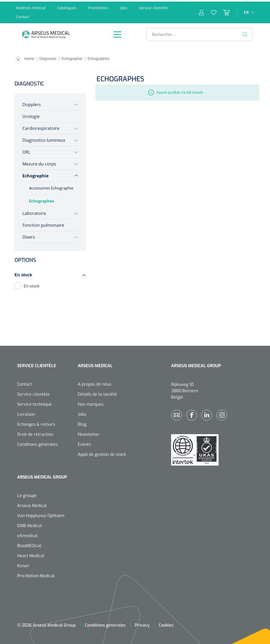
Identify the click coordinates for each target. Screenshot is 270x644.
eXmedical (27, 534)
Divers (29, 236)
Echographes (42, 200)
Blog (82, 423)
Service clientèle (153, 6)
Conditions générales (37, 443)
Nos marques (91, 403)
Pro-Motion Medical (36, 574)
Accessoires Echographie (51, 187)
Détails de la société (97, 393)
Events (84, 443)
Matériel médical (31, 6)
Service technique (34, 403)
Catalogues (67, 6)
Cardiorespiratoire (41, 127)
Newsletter (89, 433)
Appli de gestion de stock (102, 453)
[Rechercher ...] (197, 33)
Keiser (23, 564)
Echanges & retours (36, 423)
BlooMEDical (29, 544)
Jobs (124, 6)
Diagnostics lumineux (44, 139)
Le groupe (27, 494)
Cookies (166, 624)
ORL (26, 150)
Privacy (142, 624)
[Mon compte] (201, 11)
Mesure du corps (39, 162)
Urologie (31, 115)
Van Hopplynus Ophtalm (41, 514)
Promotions (98, 6)
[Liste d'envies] (210, 11)
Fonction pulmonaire (43, 224)
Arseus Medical (32, 504)
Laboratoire (34, 212)
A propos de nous (95, 383)
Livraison (26, 413)
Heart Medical (31, 554)
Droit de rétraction (35, 433)
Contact (23, 15)
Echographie (35, 174)
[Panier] (223, 11)
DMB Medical (30, 524)
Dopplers (32, 103)
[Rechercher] (245, 33)
